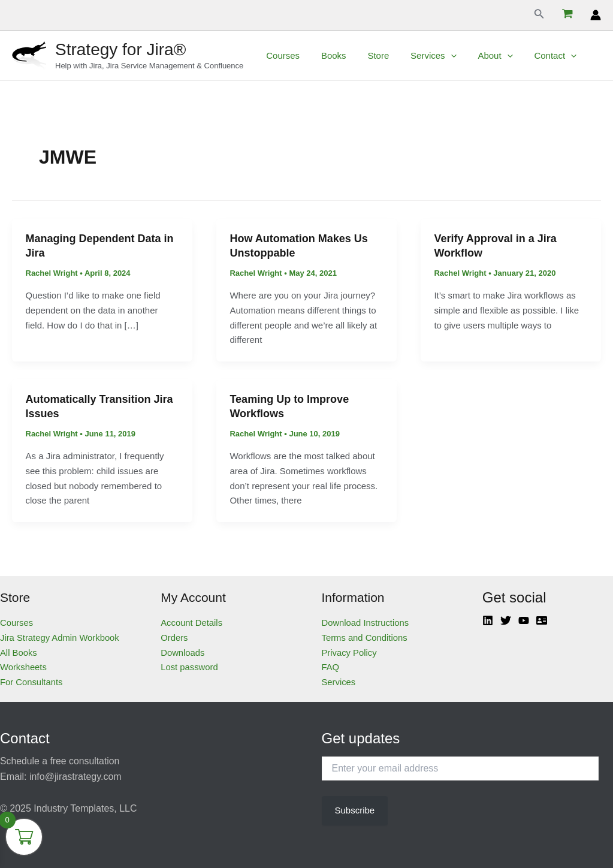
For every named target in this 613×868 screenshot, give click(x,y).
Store (370, 55)
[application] (438, 56)
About (479, 56)
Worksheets (24, 667)
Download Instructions (366, 623)
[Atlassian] (542, 620)
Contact (536, 56)
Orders (174, 638)
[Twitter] (506, 620)
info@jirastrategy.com (76, 777)
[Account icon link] (596, 15)
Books (328, 55)
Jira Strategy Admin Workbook (60, 638)
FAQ (331, 667)
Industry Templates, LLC (85, 808)
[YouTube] (524, 620)
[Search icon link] (539, 15)
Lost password (190, 667)
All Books (19, 652)
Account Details (192, 623)
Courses (281, 55)
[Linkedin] (488, 620)
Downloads (183, 652)
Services (422, 56)
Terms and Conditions (365, 638)
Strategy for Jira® (120, 49)
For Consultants (32, 682)
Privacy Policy (350, 652)
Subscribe (354, 810)
